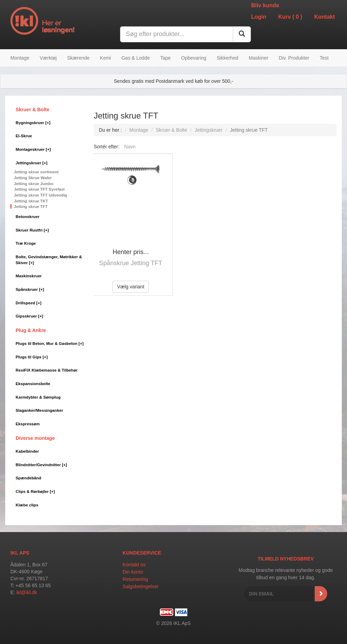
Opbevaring (194, 58)
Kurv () (290, 17)
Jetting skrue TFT (31, 206)
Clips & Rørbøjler (35, 491)
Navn (130, 147)
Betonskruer (28, 216)
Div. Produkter (294, 58)
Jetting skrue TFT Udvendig (41, 195)
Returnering (135, 579)
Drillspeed (28, 303)
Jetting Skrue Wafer (33, 178)
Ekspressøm (28, 424)
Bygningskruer (33, 123)
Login (259, 17)
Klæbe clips (27, 505)
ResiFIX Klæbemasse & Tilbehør (47, 370)
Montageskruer (33, 149)
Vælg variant (131, 287)
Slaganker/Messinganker (39, 410)
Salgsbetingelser (141, 586)
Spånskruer (30, 289)
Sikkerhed (227, 58)
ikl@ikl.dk (27, 592)
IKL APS (20, 553)
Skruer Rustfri (32, 230)
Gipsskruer (29, 316)
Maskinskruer (29, 276)
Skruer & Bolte (32, 110)
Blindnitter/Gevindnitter (41, 465)
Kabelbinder (27, 451)
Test (324, 58)
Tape (166, 58)
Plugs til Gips (32, 357)
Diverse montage (35, 438)
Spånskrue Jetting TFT (131, 263)
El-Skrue (24, 136)
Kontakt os (134, 565)
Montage (20, 58)
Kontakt (324, 17)
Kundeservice (142, 553)
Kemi (105, 58)
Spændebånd (28, 478)
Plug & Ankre (31, 330)
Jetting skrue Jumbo (34, 184)
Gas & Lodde (136, 58)
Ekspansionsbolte (33, 384)
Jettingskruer (32, 163)
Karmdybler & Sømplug (38, 397)
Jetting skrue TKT (31, 201)
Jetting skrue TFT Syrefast (39, 189)
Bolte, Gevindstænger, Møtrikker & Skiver (49, 260)
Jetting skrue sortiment (36, 172)
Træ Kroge (26, 243)
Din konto (133, 572)
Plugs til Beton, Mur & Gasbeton (50, 343)
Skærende (78, 58)
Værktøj (48, 58)
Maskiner (259, 58)
